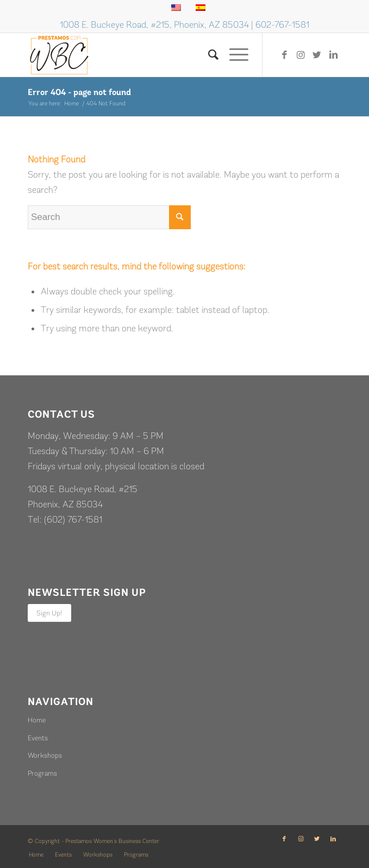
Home (37, 720)
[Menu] (233, 55)
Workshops (45, 755)
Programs (42, 773)
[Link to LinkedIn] (333, 55)
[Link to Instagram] (301, 55)
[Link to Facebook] (284, 55)
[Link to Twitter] (317, 55)
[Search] (208, 55)
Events (38, 738)
